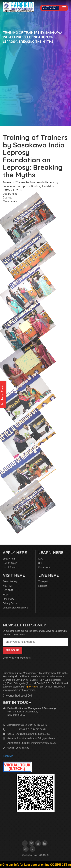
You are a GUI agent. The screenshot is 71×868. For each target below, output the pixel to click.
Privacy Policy (10, 603)
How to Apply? (10, 563)
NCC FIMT (8, 590)
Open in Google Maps (18, 748)
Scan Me (8, 756)
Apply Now (31, 687)
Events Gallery (10, 581)
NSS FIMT (8, 586)
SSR (41, 563)
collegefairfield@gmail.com (41, 739)
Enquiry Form (10, 559)
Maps (6, 595)
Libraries (43, 586)
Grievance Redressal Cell (17, 696)
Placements (44, 567)
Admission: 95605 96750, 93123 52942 (27, 725)
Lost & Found (9, 567)
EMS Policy (9, 599)
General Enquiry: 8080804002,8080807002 (29, 734)
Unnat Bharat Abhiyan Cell (16, 608)
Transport (43, 581)
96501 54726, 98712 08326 (27, 729)
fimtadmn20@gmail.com (43, 743)
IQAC (41, 559)
